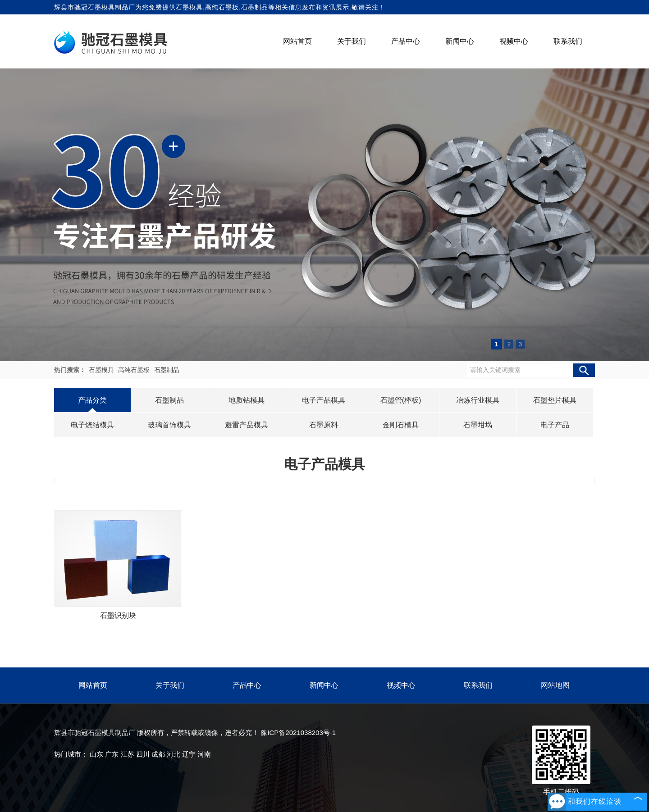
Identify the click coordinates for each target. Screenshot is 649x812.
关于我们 (352, 41)
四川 (143, 754)
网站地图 (555, 685)
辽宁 (189, 754)
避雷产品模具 (247, 425)
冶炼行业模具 (478, 400)
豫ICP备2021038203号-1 (298, 733)
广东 (112, 754)
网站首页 (297, 41)
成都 (158, 754)
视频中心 (514, 41)
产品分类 (92, 400)
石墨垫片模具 (555, 400)
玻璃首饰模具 (169, 425)
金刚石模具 (401, 425)
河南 (204, 754)
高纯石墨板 (135, 370)
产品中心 (406, 41)
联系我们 (568, 41)
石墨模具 (189, 7)
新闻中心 (460, 41)
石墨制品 (167, 370)
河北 (174, 754)
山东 (96, 754)
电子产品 (555, 425)
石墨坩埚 (478, 425)
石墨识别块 (118, 615)
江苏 (128, 754)
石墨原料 (324, 425)
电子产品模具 (324, 400)
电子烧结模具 (92, 425)
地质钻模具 (247, 400)
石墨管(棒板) (401, 400)
